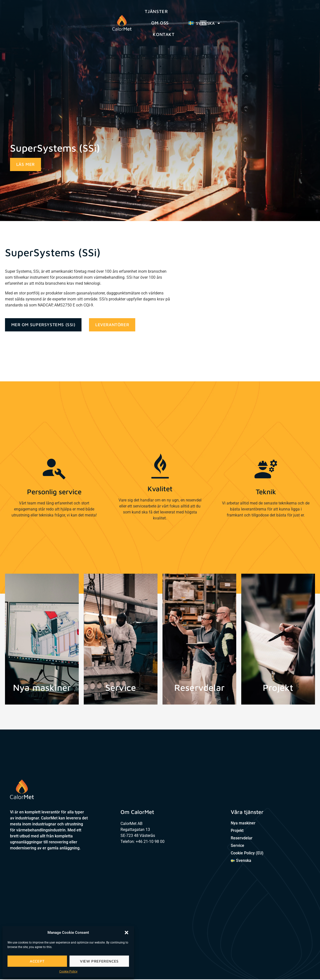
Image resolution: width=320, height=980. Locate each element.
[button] (126, 933)
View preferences (99, 961)
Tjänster (125, 17)
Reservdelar (242, 839)
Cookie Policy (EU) (247, 854)
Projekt (237, 831)
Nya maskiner (243, 824)
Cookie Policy (68, 972)
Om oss (161, 17)
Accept (37, 961)
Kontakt (195, 17)
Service (237, 846)
